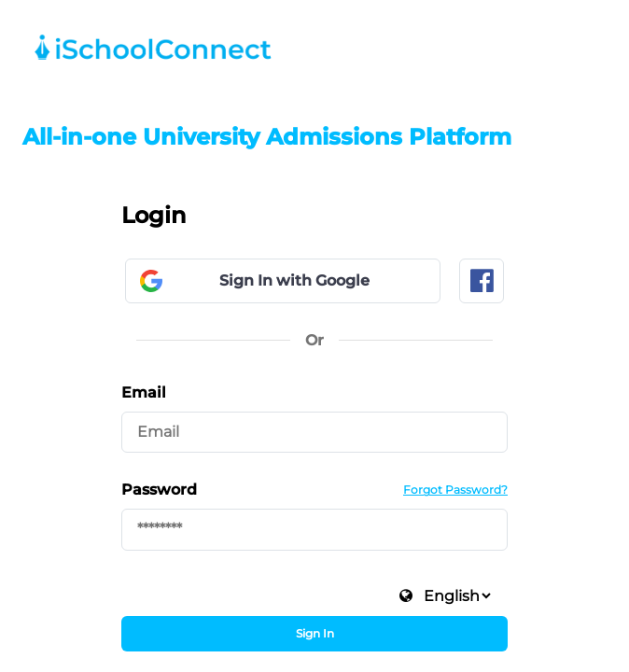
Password (159, 490)
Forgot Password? (455, 490)
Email (144, 392)
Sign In (315, 633)
